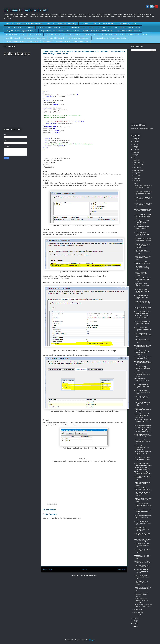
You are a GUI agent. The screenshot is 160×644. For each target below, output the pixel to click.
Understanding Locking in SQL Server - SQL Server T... (142, 436)
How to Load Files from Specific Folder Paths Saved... (141, 297)
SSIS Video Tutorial (13, 38)
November (138, 165)
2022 (135, 144)
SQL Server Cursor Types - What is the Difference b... (143, 473)
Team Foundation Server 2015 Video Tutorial (22, 42)
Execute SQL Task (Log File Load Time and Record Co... (142, 347)
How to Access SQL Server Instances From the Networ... (142, 484)
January (137, 615)
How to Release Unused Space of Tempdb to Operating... (141, 416)
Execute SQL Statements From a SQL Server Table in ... (143, 363)
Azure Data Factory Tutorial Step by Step (62, 24)
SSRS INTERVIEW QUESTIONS (35, 38)
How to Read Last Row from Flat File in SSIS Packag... (143, 426)
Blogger (92, 640)
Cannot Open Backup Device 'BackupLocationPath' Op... (143, 421)
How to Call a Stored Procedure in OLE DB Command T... (141, 234)
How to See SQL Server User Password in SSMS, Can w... (142, 523)
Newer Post (48, 569)
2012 (135, 623)
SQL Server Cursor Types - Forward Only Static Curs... (142, 551)
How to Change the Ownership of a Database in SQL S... (143, 410)
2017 (135, 155)
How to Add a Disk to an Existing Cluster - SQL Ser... (141, 317)
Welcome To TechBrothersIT (26, 10)
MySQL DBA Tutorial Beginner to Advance (21, 31)
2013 (135, 621)
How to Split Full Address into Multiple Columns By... (143, 464)
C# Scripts (84, 24)
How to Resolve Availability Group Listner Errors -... (142, 312)
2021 (135, 147)
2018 (135, 152)
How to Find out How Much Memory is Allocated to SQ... (142, 511)
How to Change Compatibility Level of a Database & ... (143, 606)
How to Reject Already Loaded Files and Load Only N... (142, 291)
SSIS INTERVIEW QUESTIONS (138, 34)
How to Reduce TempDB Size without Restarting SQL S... (142, 398)
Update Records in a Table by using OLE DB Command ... (142, 246)
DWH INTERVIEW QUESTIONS (103, 24)
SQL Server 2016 (35, 34)
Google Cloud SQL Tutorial (128, 24)
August (137, 173)
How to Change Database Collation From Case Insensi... (142, 494)
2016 (135, 157)
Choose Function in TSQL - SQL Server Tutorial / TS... (143, 469)
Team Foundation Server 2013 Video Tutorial (110, 38)
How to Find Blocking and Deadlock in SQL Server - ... (143, 442)
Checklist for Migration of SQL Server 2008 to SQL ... (142, 303)
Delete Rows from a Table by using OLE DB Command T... (143, 240)
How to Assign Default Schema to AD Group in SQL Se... (142, 577)
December (138, 162)
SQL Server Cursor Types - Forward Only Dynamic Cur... (142, 545)
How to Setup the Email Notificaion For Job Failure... (141, 583)
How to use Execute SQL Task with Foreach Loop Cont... (142, 341)
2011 (135, 626)
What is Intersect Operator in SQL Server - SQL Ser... (143, 540)
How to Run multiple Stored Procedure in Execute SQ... (142, 258)
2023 (135, 142)
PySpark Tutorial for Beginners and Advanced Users (60, 31)
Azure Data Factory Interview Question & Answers (24, 24)
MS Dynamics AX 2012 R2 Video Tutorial (52, 27)
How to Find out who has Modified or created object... (142, 595)
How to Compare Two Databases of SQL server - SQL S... (143, 329)
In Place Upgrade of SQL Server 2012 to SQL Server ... (142, 222)
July (136, 175)
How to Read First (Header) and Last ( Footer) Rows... (143, 431)
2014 (135, 618)
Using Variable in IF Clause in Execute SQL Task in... (142, 263)
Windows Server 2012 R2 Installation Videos (72, 42)
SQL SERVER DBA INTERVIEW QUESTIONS (98, 31)
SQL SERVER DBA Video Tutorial (128, 31)
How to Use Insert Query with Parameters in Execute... (141, 353)
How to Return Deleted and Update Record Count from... (142, 280)
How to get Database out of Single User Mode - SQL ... (142, 535)
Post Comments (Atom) (89, 575)
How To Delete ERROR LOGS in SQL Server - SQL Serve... (142, 571)
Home (85, 569)
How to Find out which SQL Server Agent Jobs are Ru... (142, 323)
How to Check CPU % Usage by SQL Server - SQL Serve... (143, 500)
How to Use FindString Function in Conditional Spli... (142, 386)
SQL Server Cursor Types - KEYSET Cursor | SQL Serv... (142, 478)
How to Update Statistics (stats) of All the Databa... (142, 566)
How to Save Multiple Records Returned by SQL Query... (143, 335)
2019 (135, 149)
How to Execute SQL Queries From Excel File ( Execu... (143, 369)
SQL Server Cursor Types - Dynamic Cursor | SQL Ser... (142, 557)
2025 (135, 139)
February (137, 612)
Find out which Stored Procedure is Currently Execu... (142, 268)
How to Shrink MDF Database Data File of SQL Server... (141, 529)
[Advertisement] (21, 75)
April (136, 183)
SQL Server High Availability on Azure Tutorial (63, 34)
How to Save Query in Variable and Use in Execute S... (141, 274)
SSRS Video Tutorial (57, 38)
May (136, 181)
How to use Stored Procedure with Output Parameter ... (142, 447)
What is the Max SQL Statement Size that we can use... (142, 380)
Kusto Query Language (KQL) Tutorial (20, 27)
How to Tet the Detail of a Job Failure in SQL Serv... (143, 489)
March (136, 610)
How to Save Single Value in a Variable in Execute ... (143, 358)
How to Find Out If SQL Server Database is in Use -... (143, 506)
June (136, 178)
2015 (135, 160)
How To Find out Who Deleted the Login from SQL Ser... (142, 600)
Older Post (121, 569)
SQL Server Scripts (91, 34)
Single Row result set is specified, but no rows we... (141, 285)
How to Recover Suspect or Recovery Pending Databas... (142, 453)
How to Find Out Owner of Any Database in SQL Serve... (142, 404)
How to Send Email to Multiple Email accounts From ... (142, 392)
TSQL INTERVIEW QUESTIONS (79, 38)
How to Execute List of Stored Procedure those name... (142, 374)
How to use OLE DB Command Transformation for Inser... (143, 252)
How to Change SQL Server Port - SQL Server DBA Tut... (142, 589)
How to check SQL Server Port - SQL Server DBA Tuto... (142, 459)
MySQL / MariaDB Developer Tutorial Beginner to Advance (119, 27)
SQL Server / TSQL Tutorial (16, 34)
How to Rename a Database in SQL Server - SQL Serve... (143, 517)
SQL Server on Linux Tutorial (113, 34)
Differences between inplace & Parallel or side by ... (143, 308)
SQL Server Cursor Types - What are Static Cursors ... (143, 562)
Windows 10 (47, 42)
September (138, 170)
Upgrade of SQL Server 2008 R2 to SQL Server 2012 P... (143, 187)
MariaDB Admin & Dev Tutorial (82, 27)
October (137, 168)
